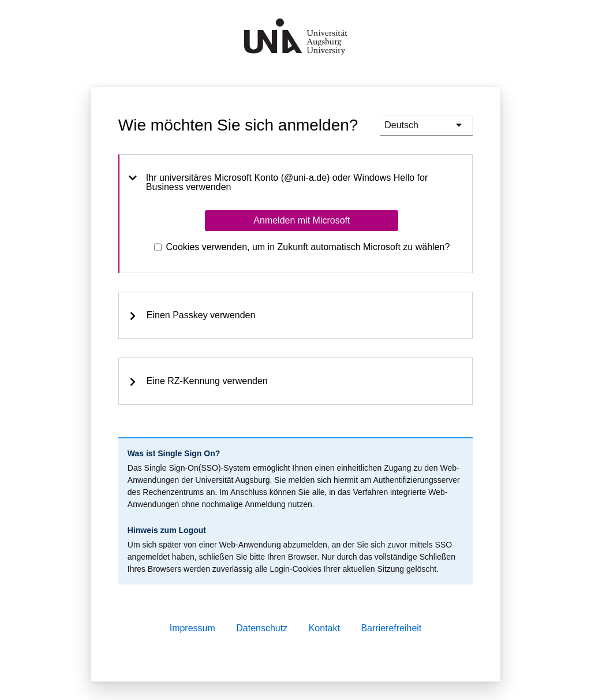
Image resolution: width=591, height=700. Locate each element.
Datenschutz (262, 628)
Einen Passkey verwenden (192, 315)
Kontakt (324, 628)
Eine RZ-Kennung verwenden (198, 381)
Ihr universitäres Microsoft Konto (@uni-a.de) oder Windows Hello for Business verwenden (278, 183)
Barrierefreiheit (391, 628)
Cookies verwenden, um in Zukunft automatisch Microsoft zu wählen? (308, 247)
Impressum (192, 628)
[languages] (426, 125)
